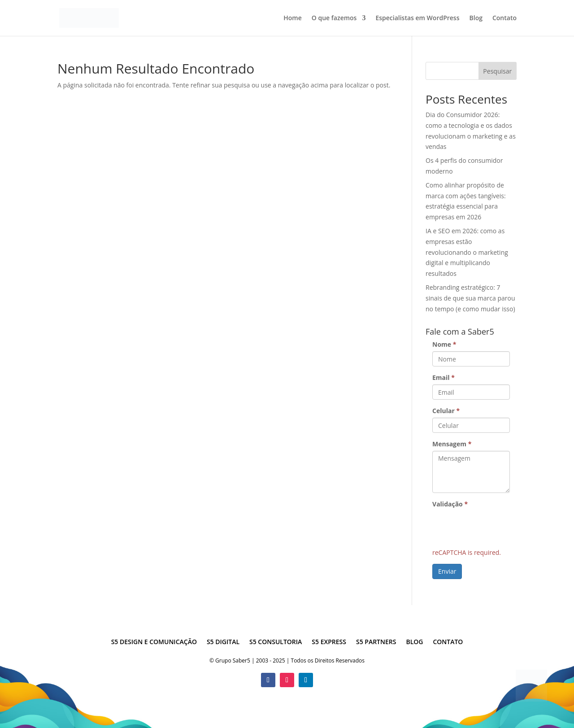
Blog (476, 18)
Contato (504, 18)
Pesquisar (497, 71)
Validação (450, 504)
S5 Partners (376, 642)
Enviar (447, 571)
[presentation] (500, 528)
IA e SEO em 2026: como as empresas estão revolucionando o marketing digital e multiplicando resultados (467, 252)
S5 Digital (223, 642)
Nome (444, 344)
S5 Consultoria (276, 642)
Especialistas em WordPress (417, 18)
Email (444, 377)
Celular (446, 411)
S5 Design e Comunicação (154, 642)
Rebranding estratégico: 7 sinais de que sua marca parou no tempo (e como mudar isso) (470, 298)
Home (293, 18)
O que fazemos (334, 18)
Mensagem (452, 444)
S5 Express (329, 642)
